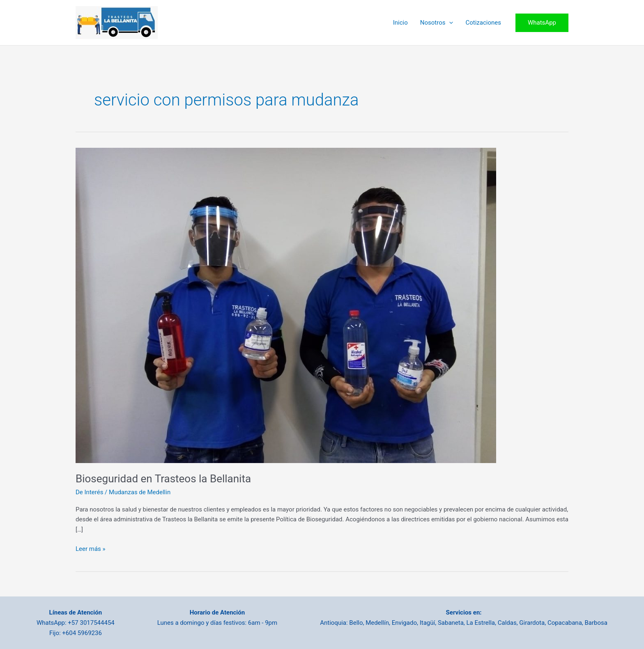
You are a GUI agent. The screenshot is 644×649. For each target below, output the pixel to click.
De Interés (89, 492)
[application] (449, 23)
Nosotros (437, 23)
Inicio (400, 23)
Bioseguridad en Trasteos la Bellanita (163, 479)
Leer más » (91, 549)
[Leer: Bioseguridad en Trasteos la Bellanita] (286, 305)
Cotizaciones (483, 23)
